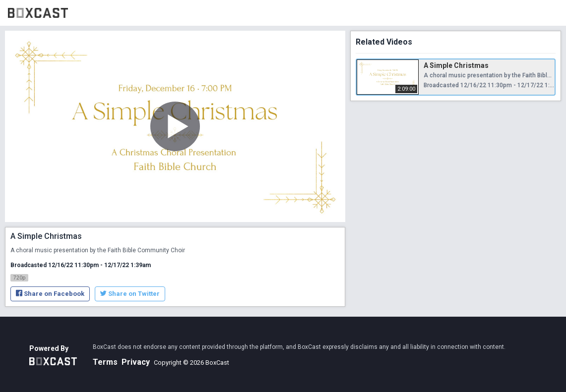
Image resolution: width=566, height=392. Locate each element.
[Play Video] (175, 126)
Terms (105, 362)
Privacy (136, 362)
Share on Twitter (130, 294)
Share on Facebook (50, 294)
